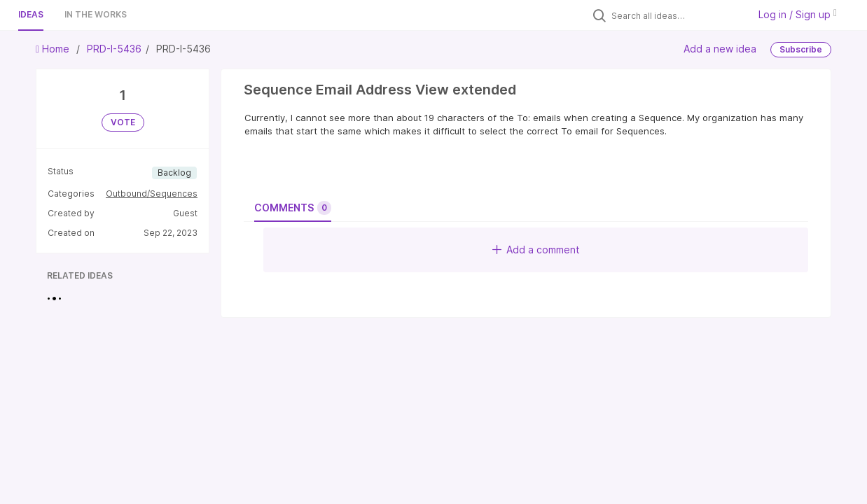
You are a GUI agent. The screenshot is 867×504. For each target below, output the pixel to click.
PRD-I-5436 (114, 49)
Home (54, 49)
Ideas (31, 14)
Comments (293, 208)
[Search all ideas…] (677, 15)
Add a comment (536, 250)
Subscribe (801, 49)
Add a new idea (720, 49)
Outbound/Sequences (152, 194)
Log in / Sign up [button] (798, 14)
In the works (96, 14)
